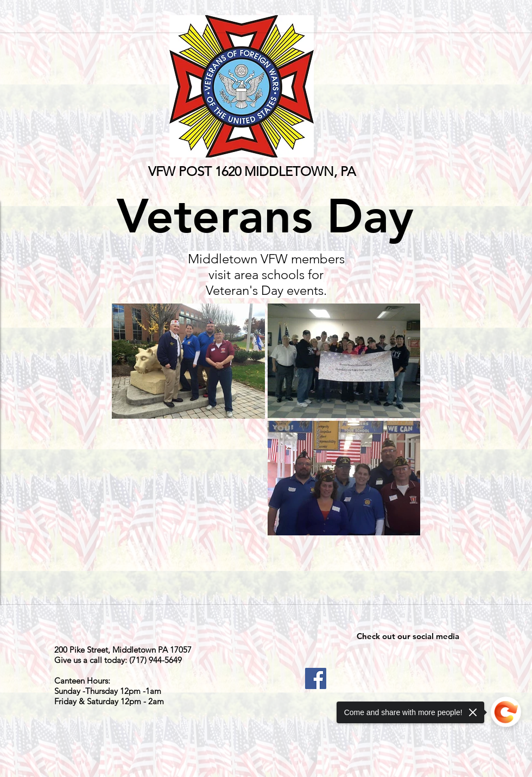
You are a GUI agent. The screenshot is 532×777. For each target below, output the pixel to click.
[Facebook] (316, 678)
